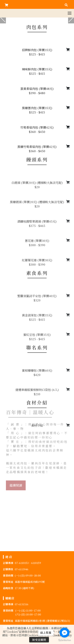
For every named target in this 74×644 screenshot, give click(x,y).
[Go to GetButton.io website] (65, 640)
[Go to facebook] (65, 633)
